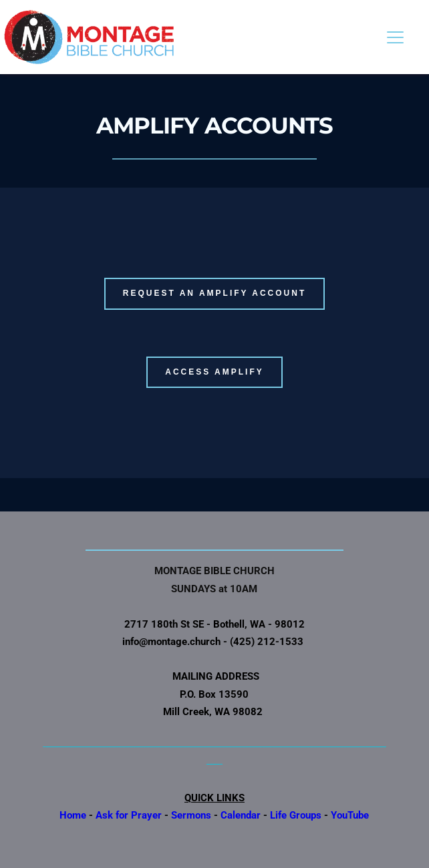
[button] (395, 37)
